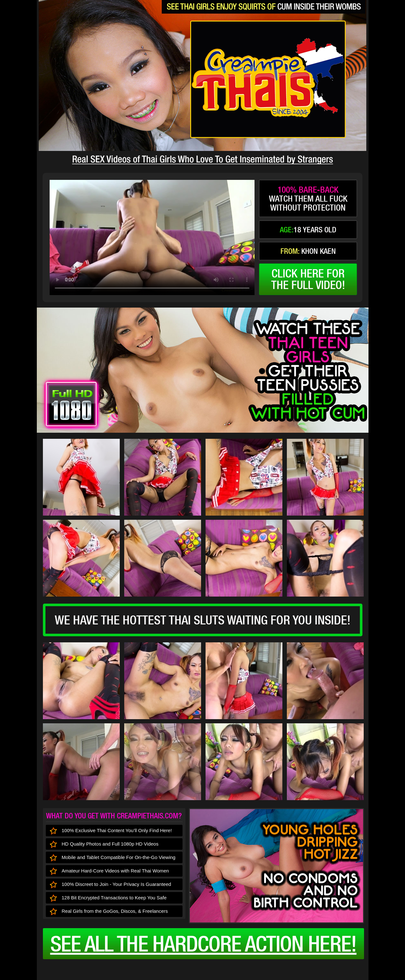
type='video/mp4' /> (152, 237)
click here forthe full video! (308, 279)
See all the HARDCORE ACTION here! (203, 944)
